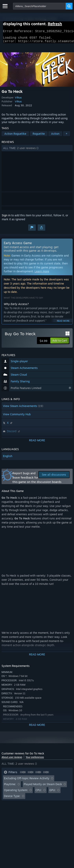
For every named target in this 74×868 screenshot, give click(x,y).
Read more (63, 323)
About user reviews (12, 759)
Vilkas (18, 100)
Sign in (6, 218)
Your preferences (35, 759)
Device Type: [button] (12, 798)
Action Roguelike (15, 136)
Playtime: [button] (10, 786)
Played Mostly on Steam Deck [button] (43, 786)
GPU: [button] (52, 792)
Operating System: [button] (16, 792)
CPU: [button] (39, 792)
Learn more (42, 274)
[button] (37, 150)
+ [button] (67, 136)
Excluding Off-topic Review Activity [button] (27, 781)
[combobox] (39, 6)
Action (55, 136)
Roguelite (39, 136)
